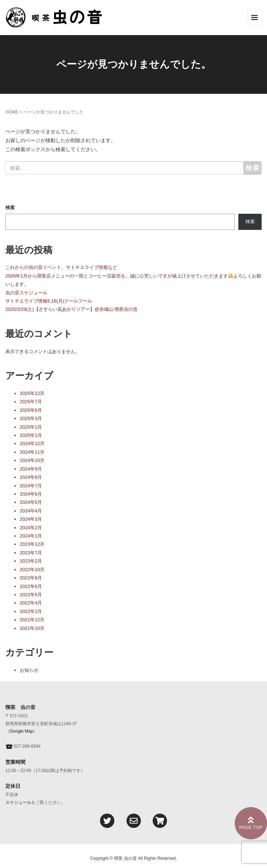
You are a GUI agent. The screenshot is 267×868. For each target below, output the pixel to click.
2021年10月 (32, 628)
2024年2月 (31, 528)
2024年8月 (31, 477)
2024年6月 (31, 494)
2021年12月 (32, 620)
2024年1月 (31, 536)
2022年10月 (32, 570)
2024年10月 (32, 460)
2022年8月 (31, 578)
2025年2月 (31, 427)
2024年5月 (31, 502)
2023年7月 (31, 553)
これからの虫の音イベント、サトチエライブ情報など (61, 267)
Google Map (21, 731)
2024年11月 (32, 452)
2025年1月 (31, 435)
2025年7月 (31, 402)
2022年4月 (31, 603)
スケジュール (18, 802)
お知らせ (29, 670)
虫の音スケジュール (26, 293)
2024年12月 (32, 443)
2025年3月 (31, 418)
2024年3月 (31, 519)
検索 (10, 208)
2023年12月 (32, 544)
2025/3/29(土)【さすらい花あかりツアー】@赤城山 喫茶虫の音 (71, 309)
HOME (12, 112)
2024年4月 (31, 511)
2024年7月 (31, 486)
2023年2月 (31, 561)
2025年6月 (31, 410)
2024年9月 (31, 469)
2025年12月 (32, 393)
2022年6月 (31, 586)
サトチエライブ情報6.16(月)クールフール (49, 301)
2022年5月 (31, 595)
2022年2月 (31, 611)
